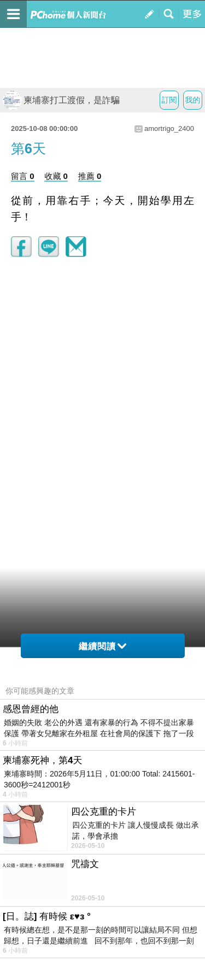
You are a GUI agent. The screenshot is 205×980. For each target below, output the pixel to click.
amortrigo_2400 (169, 129)
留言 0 (23, 176)
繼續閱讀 (102, 646)
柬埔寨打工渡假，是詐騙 (61, 100)
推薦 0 (90, 176)
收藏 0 (56, 176)
